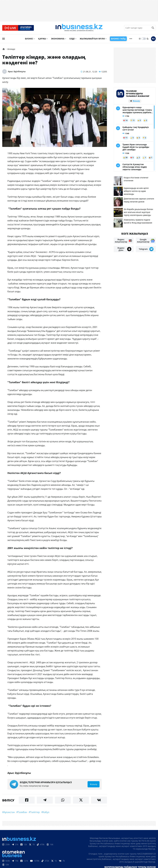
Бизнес (29, 39)
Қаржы (42, 39)
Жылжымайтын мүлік (92, 39)
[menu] (4, 39)
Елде (72, 39)
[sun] (140, 39)
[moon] (148, 39)
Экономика (58, 39)
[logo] (79, 28)
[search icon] (153, 28)
